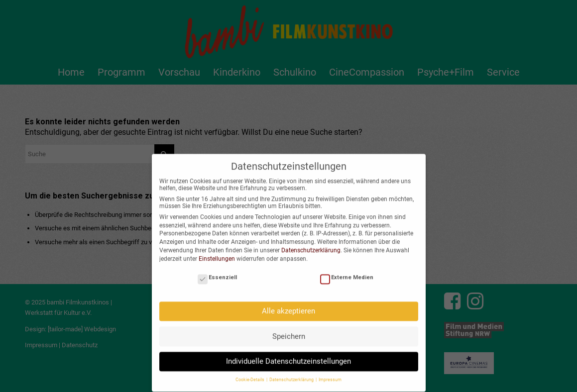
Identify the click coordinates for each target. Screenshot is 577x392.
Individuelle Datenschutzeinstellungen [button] (288, 356)
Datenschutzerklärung (311, 245)
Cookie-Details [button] (250, 375)
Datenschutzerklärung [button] (292, 375)
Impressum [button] (330, 375)
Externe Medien (347, 272)
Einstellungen (217, 253)
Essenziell (217, 272)
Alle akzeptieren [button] (288, 305)
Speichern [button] (289, 331)
